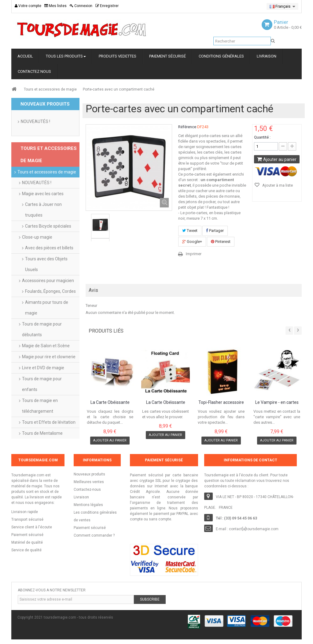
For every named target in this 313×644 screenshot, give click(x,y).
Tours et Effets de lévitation (49, 422)
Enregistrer (107, 6)
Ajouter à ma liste (277, 185)
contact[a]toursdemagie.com (254, 529)
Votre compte (28, 6)
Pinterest (221, 242)
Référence (187, 127)
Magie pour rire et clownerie (49, 357)
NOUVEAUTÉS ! (35, 121)
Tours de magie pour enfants (42, 384)
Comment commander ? (94, 535)
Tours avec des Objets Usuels (46, 264)
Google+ (192, 242)
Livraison (81, 497)
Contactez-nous (87, 490)
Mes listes (55, 6)
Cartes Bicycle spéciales (48, 226)
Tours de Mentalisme (42, 433)
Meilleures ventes (89, 482)
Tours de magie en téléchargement (40, 406)
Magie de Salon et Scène (46, 346)
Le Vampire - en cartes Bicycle (277, 403)
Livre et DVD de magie (43, 368)
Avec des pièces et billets (49, 248)
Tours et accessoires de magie (50, 89)
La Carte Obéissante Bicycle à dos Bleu (110, 403)
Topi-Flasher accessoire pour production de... (221, 403)
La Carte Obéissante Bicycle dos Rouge (166, 403)
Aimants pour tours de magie (47, 308)
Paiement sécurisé (90, 528)
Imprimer (194, 254)
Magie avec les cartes (43, 194)
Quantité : (262, 137)
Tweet (190, 231)
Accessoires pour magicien (48, 281)
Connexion (81, 6)
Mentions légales (88, 505)
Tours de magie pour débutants (42, 329)
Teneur (91, 305)
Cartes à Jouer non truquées (43, 210)
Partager (215, 231)
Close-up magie (37, 237)
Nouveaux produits (89, 474)
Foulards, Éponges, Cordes (50, 291)
